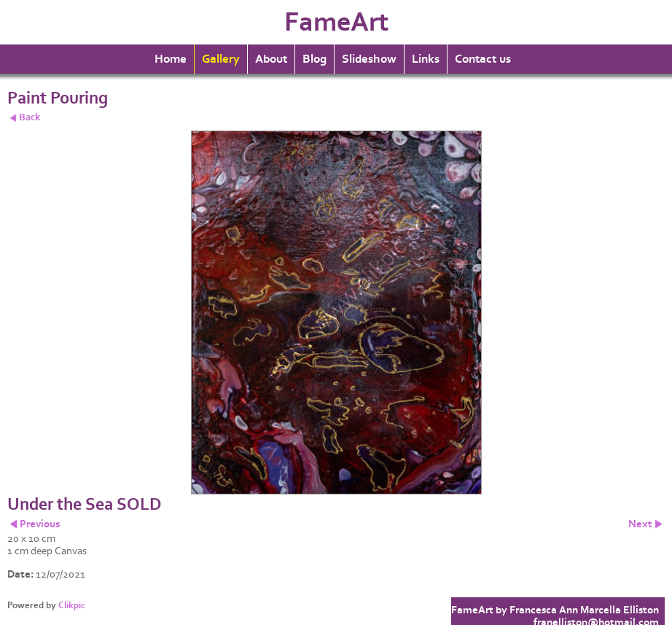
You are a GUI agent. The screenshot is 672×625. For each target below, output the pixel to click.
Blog (314, 59)
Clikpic (72, 605)
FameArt (336, 22)
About (271, 59)
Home (171, 59)
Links (426, 59)
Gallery (221, 59)
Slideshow (369, 59)
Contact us (483, 59)
